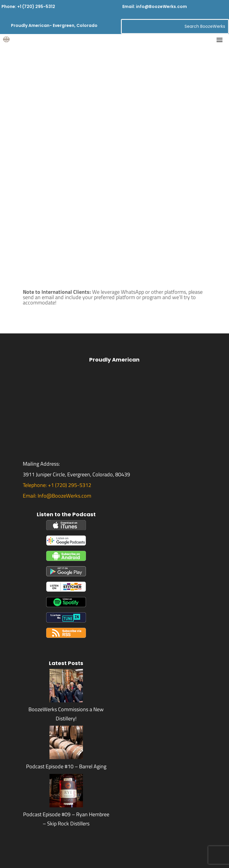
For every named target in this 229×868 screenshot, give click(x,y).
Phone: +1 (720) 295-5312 (28, 7)
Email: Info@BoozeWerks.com (57, 496)
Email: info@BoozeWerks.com (155, 7)
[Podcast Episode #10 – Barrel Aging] (66, 757)
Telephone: (35, 485)
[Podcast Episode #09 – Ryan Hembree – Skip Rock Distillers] (66, 805)
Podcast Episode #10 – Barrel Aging (66, 766)
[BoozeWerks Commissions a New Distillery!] (66, 700)
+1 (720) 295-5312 (70, 485)
